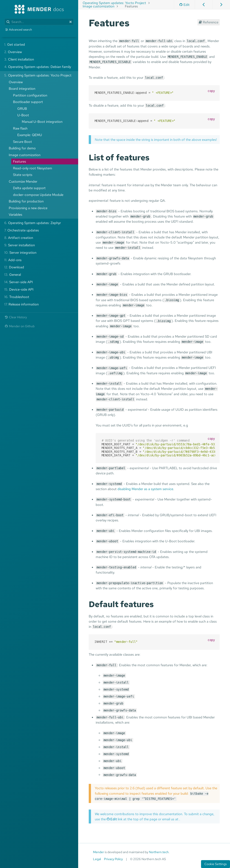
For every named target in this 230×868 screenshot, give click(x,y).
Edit (185, 5)
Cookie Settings (216, 864)
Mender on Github (19, 326)
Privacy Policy (113, 859)
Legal (97, 859)
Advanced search (20, 30)
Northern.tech (159, 852)
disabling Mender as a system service (145, 489)
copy (211, 91)
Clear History (16, 317)
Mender (98, 852)
